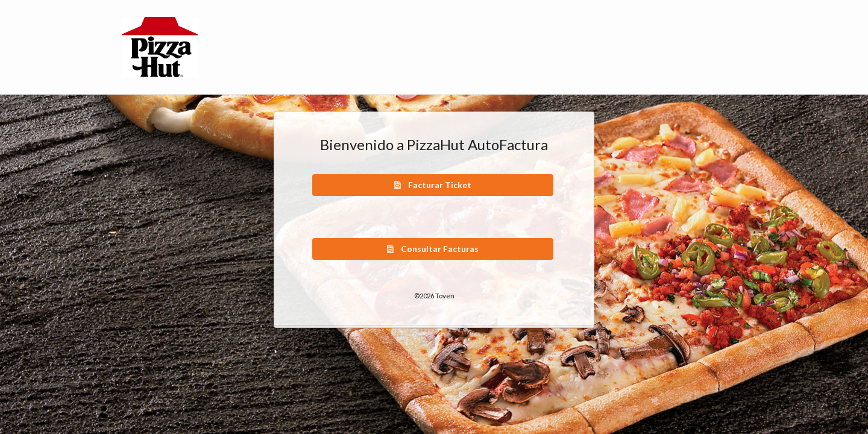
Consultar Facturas (432, 249)
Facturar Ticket (432, 185)
